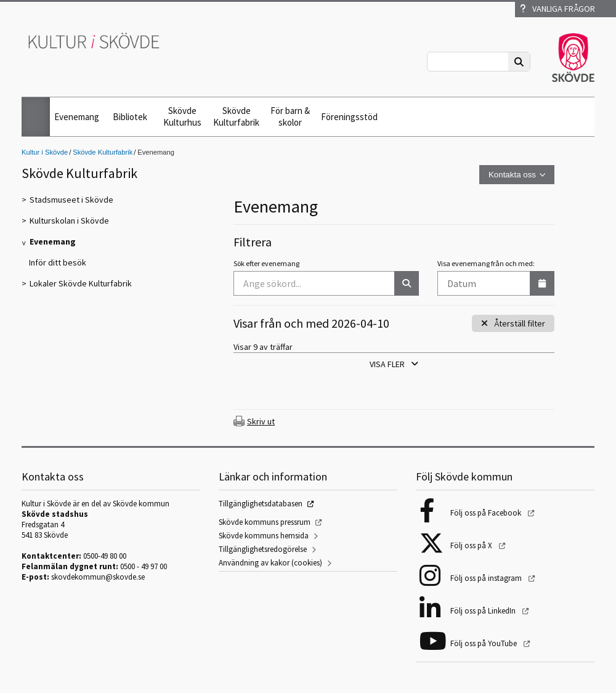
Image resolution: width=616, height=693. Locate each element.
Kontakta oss (512, 175)
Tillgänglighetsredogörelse (263, 549)
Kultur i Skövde (45, 152)
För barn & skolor (290, 116)
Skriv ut (261, 421)
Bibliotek (130, 117)
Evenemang (77, 117)
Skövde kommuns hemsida (264, 536)
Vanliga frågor (557, 9)
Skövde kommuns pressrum (265, 522)
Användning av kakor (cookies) (270, 563)
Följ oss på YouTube (484, 643)
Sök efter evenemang (266, 263)
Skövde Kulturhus (182, 116)
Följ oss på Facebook (487, 513)
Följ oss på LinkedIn (484, 611)
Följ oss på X (472, 545)
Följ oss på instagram (487, 578)
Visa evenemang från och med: (486, 263)
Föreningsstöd (349, 117)
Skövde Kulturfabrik (236, 116)
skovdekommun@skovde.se (98, 577)
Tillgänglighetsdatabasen (261, 504)
